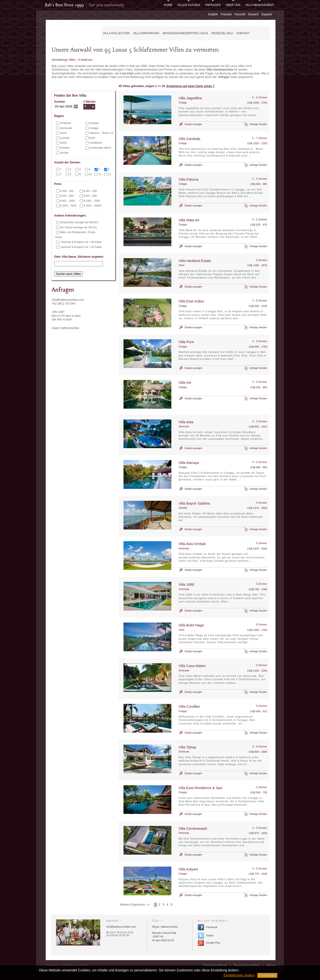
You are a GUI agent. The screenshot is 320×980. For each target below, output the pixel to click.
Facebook (212, 927)
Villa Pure (186, 342)
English (213, 14)
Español (267, 14)
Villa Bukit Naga (191, 625)
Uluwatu (183, 508)
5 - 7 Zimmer (260, 138)
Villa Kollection (116, 33)
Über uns (233, 5)
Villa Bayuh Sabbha (194, 503)
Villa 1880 (186, 584)
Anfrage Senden (258, 124)
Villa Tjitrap (187, 747)
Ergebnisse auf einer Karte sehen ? (191, 86)
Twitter (210, 935)
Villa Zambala (189, 139)
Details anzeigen (193, 124)
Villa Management (260, 5)
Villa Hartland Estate (195, 261)
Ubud (181, 265)
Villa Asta (186, 422)
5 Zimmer (262, 260)
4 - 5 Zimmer (260, 421)
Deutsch (253, 14)
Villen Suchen (189, 5)
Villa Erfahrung (146, 33)
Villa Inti (185, 382)
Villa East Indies (191, 301)
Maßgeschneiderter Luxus (185, 33)
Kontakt (243, 33)
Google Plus (213, 943)
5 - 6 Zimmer (260, 97)
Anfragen (213, 5)
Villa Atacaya (189, 463)
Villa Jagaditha (190, 98)
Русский (240, 14)
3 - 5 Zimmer (260, 179)
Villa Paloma (188, 179)
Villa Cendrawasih (193, 828)
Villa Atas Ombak (192, 544)
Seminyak (184, 426)
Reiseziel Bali (222, 33)
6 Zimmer (262, 624)
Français (226, 14)
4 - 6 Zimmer (260, 341)
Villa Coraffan (189, 706)
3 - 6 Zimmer (260, 301)
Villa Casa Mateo (192, 666)
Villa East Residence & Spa (200, 788)
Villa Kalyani (188, 869)
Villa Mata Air (189, 220)
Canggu (183, 103)
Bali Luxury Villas (70, 34)
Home (168, 5)
